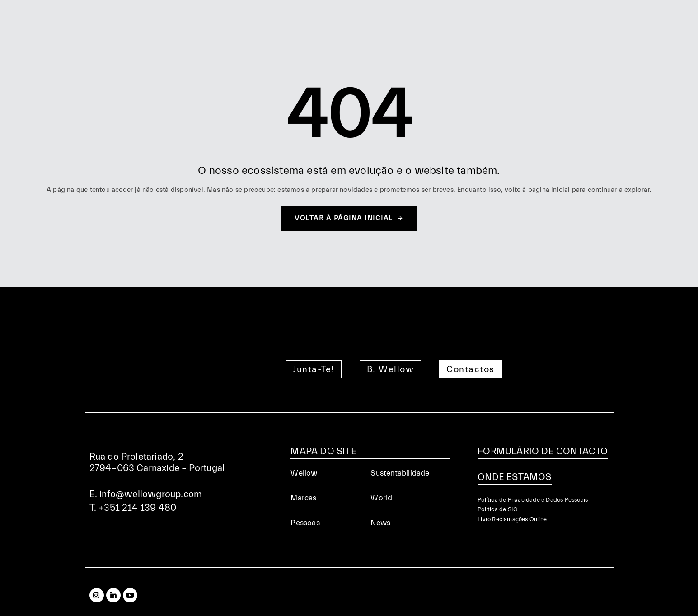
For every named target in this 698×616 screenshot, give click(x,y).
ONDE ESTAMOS (514, 477)
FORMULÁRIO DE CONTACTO (543, 451)
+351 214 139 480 (137, 508)
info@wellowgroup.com (151, 494)
